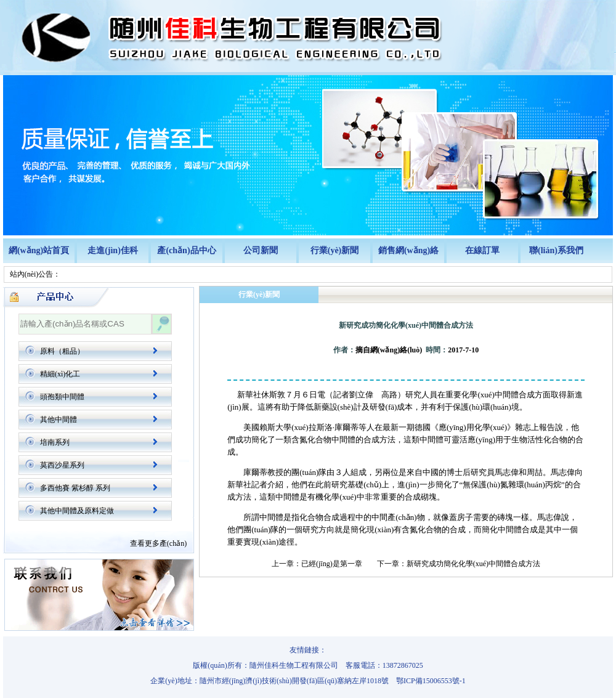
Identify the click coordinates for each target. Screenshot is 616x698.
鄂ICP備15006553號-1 (431, 681)
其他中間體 (59, 420)
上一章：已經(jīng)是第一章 (317, 564)
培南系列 (55, 442)
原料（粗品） (62, 351)
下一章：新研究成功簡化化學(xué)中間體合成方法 (459, 564)
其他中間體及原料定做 (77, 511)
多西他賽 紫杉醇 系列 (75, 488)
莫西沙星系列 (62, 465)
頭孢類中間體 (62, 397)
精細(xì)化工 (60, 374)
